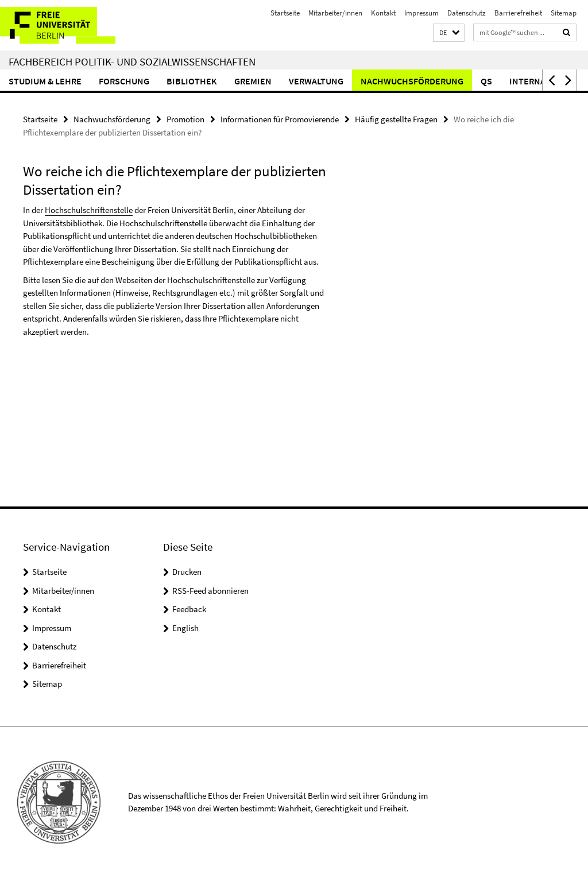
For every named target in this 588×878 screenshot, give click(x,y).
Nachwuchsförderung (412, 81)
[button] (449, 33)
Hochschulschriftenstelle (89, 210)
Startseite (285, 13)
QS (486, 81)
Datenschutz (467, 13)
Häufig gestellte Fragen (396, 119)
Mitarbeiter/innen (335, 13)
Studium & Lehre (45, 81)
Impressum (421, 13)
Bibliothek (192, 81)
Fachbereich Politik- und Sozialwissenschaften (132, 61)
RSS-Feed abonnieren (210, 591)
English (185, 628)
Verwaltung (316, 81)
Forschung (124, 81)
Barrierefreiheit (518, 13)
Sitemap (564, 13)
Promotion (185, 119)
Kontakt (383, 13)
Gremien (253, 81)
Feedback (189, 609)
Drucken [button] (187, 572)
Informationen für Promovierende (280, 119)
